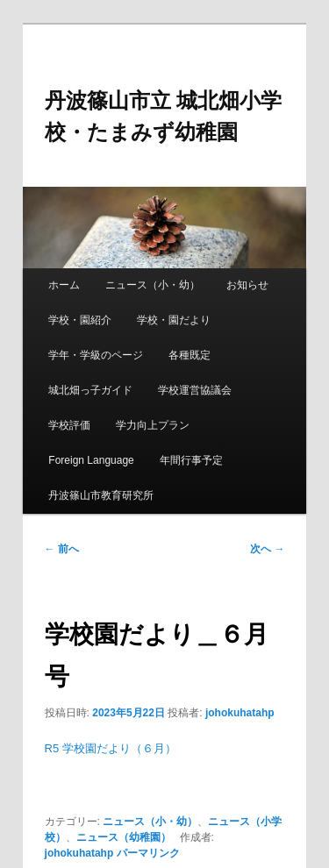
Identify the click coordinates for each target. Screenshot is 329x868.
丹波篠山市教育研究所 (101, 495)
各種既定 (190, 355)
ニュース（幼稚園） (124, 837)
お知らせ (247, 285)
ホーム (64, 285)
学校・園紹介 (80, 320)
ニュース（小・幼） (153, 285)
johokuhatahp (240, 713)
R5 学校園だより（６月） (111, 748)
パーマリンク (148, 853)
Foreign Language (91, 460)
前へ (62, 549)
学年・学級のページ (96, 355)
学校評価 (69, 425)
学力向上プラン (153, 425)
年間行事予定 (191, 460)
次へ (267, 549)
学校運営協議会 (195, 390)
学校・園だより (174, 320)
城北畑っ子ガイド (90, 390)
